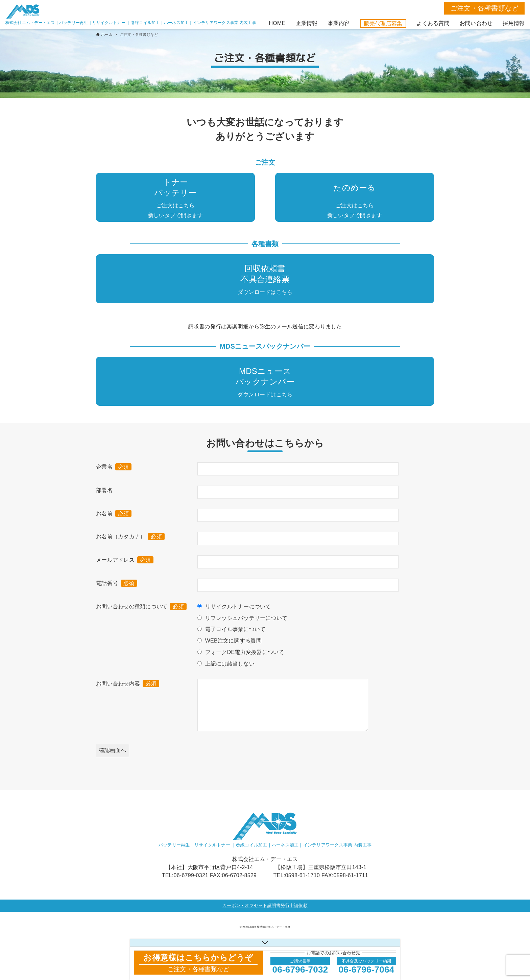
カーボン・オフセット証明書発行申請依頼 (265, 905)
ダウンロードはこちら (265, 292)
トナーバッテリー (175, 187)
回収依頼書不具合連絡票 (265, 274)
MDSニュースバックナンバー (265, 376)
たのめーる (354, 188)
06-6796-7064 (367, 970)
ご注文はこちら (175, 205)
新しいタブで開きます (176, 215)
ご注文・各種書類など (485, 8)
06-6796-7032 (300, 970)
